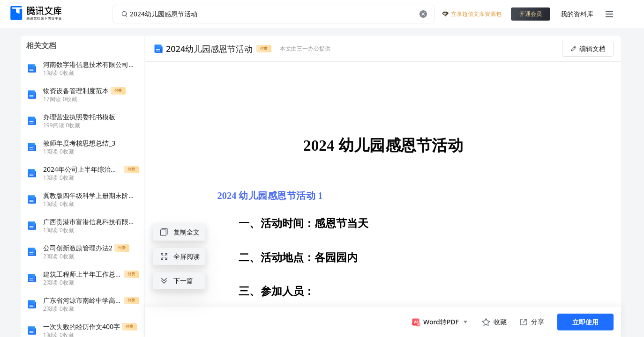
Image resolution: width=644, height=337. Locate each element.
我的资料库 (577, 14)
